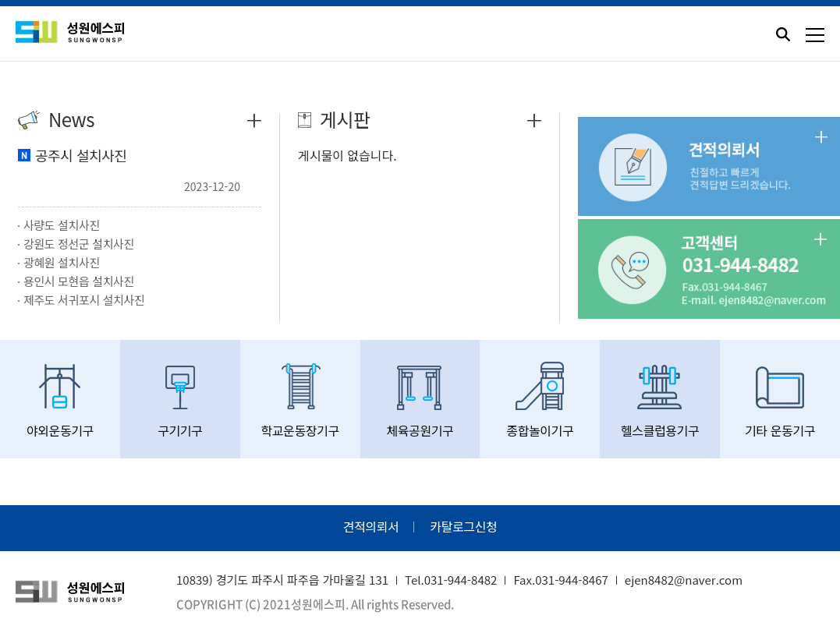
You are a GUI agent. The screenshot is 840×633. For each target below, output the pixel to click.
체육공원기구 (420, 401)
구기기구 (180, 401)
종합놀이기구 (540, 401)
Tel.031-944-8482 (451, 580)
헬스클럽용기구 (660, 401)
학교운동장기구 (300, 401)
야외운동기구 (60, 401)
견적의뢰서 (371, 526)
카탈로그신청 (463, 526)
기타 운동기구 (780, 401)
